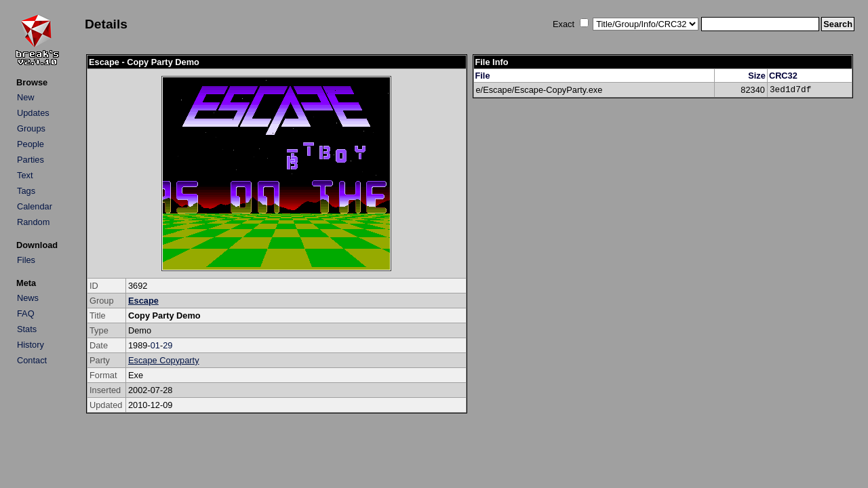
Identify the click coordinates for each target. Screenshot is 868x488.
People (31, 144)
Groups (31, 128)
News (28, 298)
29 (167, 345)
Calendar (35, 206)
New (26, 97)
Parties (31, 160)
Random (33, 222)
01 (155, 345)
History (31, 345)
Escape (143, 301)
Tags (26, 191)
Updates (33, 113)
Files (26, 260)
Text (25, 175)
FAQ (26, 313)
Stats (27, 329)
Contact (32, 360)
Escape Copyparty (164, 360)
